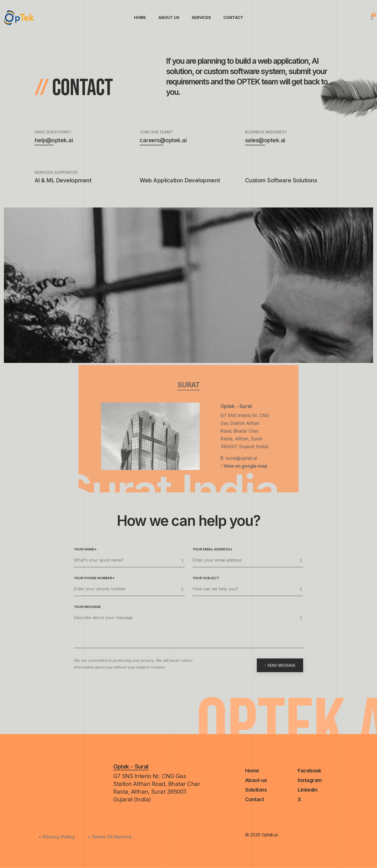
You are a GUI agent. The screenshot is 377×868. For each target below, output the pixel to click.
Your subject (206, 578)
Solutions (256, 790)
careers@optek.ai (163, 141)
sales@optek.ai (265, 141)
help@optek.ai (54, 141)
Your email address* (212, 549)
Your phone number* (94, 578)
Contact (233, 17)
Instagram (310, 780)
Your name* (85, 549)
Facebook (309, 771)
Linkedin (308, 790)
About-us (256, 780)
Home (140, 17)
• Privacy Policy (57, 837)
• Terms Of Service (109, 837)
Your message (87, 607)
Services (201, 17)
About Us (169, 17)
